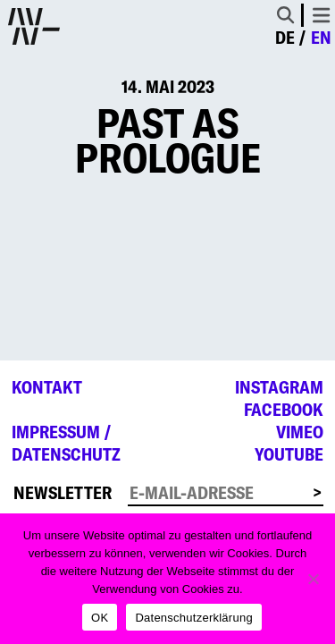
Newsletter (63, 493)
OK (100, 618)
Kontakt (47, 387)
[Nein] (313, 579)
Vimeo (300, 432)
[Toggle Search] (285, 15)
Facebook (284, 410)
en (321, 38)
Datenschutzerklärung (193, 618)
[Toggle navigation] (321, 15)
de (285, 38)
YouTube (289, 454)
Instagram (279, 387)
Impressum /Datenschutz (66, 443)
